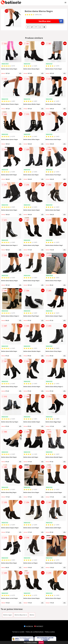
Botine (32, 615)
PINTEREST (39, 626)
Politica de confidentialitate (35, 632)
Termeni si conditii (18, 632)
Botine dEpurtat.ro (21, 615)
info (20, 73)
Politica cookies (50, 632)
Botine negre (8, 615)
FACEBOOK (28, 626)
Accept (41, 642)
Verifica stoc (51, 21)
